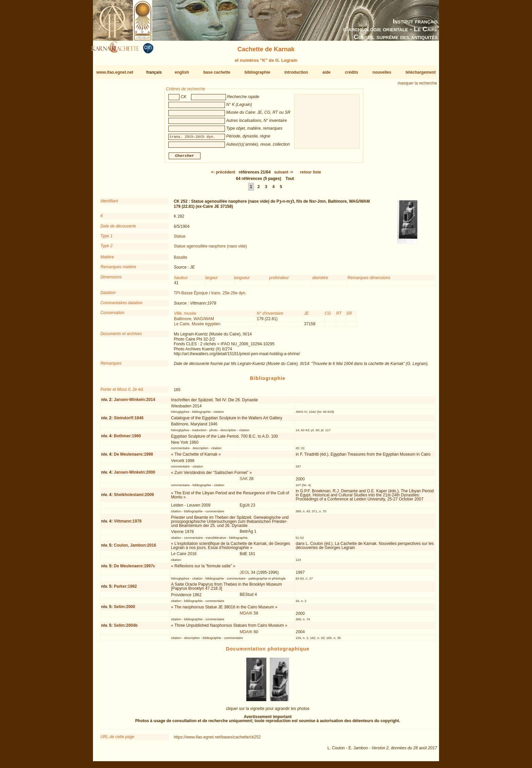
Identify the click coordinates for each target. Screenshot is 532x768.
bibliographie (257, 72)
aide (326, 72)
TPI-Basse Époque (191, 296)
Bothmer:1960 (127, 439)
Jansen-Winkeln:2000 (134, 475)
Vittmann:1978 (128, 524)
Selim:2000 (124, 609)
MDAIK (246, 616)
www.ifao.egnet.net (115, 72)
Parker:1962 (125, 589)
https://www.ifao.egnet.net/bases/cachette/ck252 (217, 740)
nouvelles (382, 72)
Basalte (180, 260)
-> (284, 175)
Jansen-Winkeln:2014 (134, 402)
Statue (180, 239)
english (182, 72)
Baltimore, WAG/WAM (194, 321)
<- (223, 175)
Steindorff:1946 (128, 420)
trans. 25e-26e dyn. (229, 296)
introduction (296, 72)
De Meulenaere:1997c (134, 569)
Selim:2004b (126, 628)
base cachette (217, 72)
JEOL (245, 575)
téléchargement (421, 72)
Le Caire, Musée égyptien (197, 327)
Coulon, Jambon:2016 (135, 548)
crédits (351, 72)
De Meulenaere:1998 (133, 457)
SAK (244, 481)
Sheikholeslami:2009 (134, 497)
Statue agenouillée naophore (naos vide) (210, 249)
